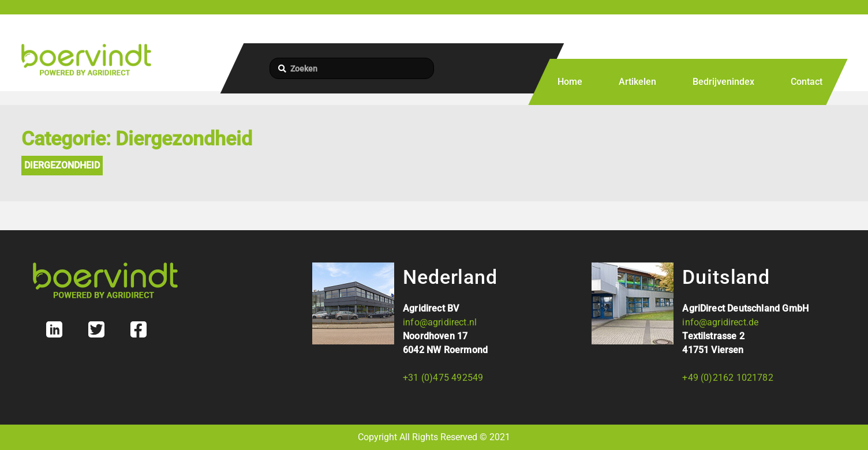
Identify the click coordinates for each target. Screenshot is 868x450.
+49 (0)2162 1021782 (727, 378)
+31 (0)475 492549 (443, 378)
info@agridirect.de (720, 322)
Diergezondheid (62, 165)
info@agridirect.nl (440, 322)
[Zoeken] (352, 68)
